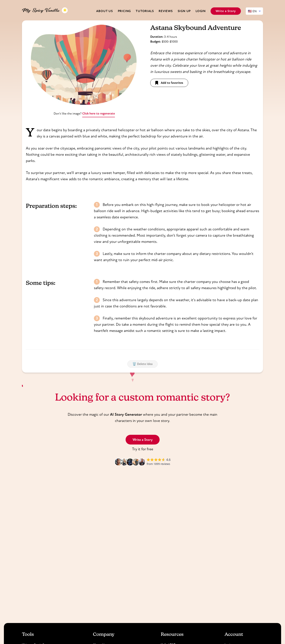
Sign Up (184, 11)
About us (104, 11)
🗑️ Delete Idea (142, 364)
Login (201, 11)
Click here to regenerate (99, 113)
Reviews (166, 11)
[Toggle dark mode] (65, 10)
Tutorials (145, 11)
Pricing (124, 11)
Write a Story (226, 11)
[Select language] (254, 11)
